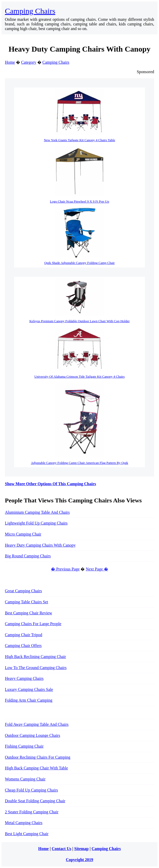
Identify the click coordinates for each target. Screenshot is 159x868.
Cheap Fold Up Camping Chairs (31, 790)
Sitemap (82, 849)
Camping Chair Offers (23, 646)
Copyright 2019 (79, 860)
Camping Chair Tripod (24, 635)
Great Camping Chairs (23, 591)
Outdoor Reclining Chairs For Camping (38, 757)
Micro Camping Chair (23, 534)
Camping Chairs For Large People (33, 624)
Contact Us (61, 849)
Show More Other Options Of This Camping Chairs (50, 484)
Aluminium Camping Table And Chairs (37, 512)
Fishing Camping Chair (24, 746)
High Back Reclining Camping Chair (35, 657)
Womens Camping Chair (25, 779)
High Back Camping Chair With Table (36, 768)
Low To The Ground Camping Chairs (36, 668)
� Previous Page (65, 569)
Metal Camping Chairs (24, 823)
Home (10, 62)
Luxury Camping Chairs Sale (29, 689)
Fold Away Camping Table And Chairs (37, 724)
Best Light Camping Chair (27, 834)
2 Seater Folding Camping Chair (32, 812)
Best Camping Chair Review (29, 613)
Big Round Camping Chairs (28, 556)
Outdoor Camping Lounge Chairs (33, 735)
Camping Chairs (30, 11)
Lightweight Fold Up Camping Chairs (36, 523)
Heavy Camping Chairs (24, 678)
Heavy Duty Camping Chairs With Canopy (40, 545)
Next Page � (97, 569)
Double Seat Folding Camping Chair (35, 801)
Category (29, 62)
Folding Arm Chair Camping (29, 700)
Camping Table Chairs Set (26, 602)
